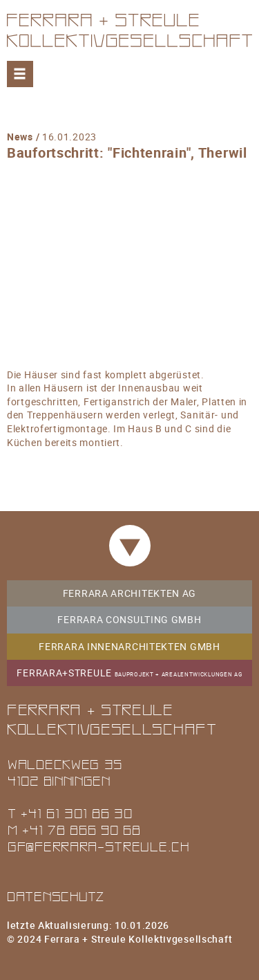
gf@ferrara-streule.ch (98, 846)
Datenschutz (56, 896)
